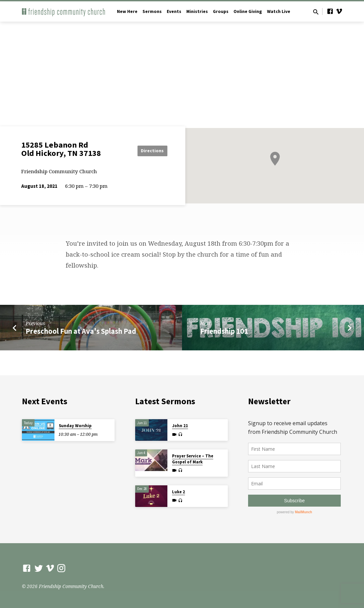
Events (174, 11)
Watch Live (279, 11)
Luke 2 (179, 492)
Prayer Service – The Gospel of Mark (193, 459)
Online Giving (248, 11)
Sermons (152, 11)
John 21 (180, 426)
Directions (151, 151)
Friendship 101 (224, 331)
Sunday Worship (75, 426)
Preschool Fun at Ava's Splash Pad (81, 331)
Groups (221, 11)
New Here (127, 11)
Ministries (197, 11)
